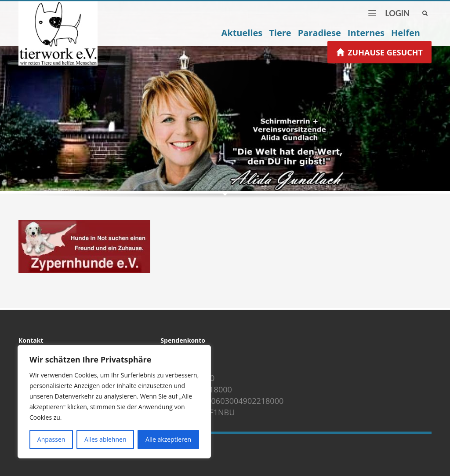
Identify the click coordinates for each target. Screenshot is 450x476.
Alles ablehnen (105, 439)
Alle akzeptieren (168, 439)
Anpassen (51, 439)
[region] (114, 402)
